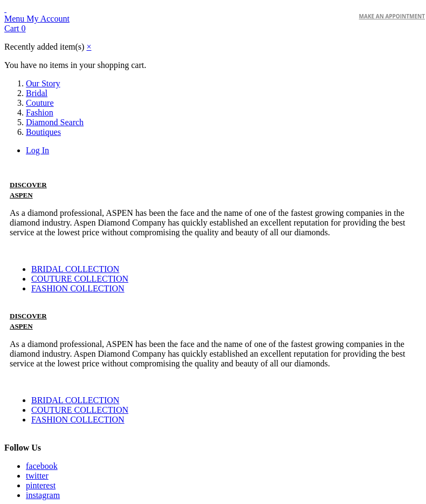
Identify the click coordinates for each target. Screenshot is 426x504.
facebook (42, 466)
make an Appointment (392, 16)
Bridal (37, 93)
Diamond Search (55, 122)
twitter (37, 476)
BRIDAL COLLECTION (75, 269)
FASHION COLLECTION (78, 288)
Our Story (43, 83)
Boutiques (43, 132)
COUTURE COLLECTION (80, 279)
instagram (43, 495)
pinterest (41, 485)
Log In (37, 150)
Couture (40, 103)
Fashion (40, 113)
